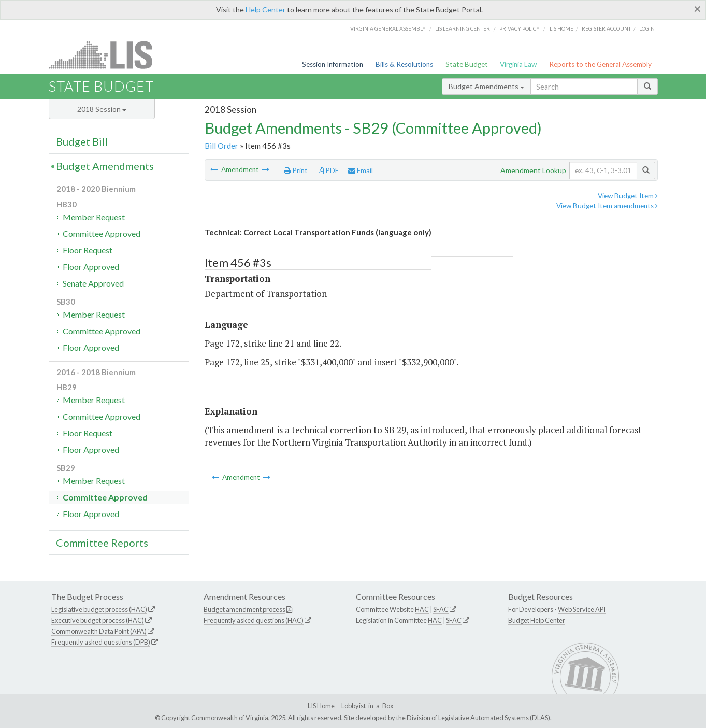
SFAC (441, 609)
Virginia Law (518, 64)
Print (296, 170)
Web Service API (582, 609)
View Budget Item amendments (607, 206)
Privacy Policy (520, 28)
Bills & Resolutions (404, 64)
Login (647, 28)
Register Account (606, 28)
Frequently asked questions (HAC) (254, 620)
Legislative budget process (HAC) (99, 609)
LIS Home (321, 706)
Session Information (333, 64)
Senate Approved (93, 283)
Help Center (265, 10)
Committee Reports (102, 543)
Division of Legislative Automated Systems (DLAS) (478, 718)
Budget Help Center (537, 620)
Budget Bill (82, 141)
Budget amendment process (244, 609)
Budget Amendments (486, 86)
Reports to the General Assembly (600, 64)
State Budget (467, 64)
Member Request (94, 217)
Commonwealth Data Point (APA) (99, 631)
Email (361, 170)
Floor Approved (91, 267)
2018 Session (102, 109)
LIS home (561, 28)
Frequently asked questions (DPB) (101, 642)
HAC (422, 609)
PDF (328, 170)
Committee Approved (102, 233)
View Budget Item (628, 196)
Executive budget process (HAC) (98, 620)
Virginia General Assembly (388, 28)
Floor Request (88, 250)
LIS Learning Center (463, 28)
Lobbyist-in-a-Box (367, 706)
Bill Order (221, 146)
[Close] (697, 9)
